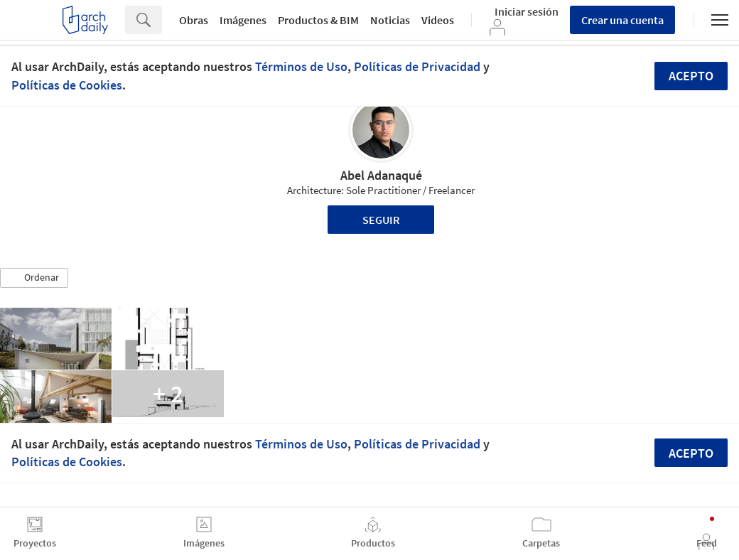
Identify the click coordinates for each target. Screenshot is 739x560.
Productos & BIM (318, 20)
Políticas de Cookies (67, 85)
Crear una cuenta (622, 20)
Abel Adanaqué (381, 175)
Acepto (691, 76)
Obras (194, 20)
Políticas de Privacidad (417, 66)
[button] (34, 278)
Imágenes (243, 20)
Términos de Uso (301, 66)
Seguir (381, 220)
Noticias (390, 20)
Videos (438, 20)
